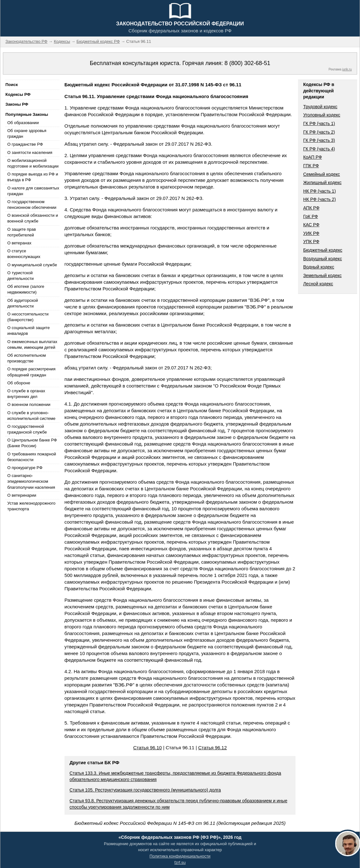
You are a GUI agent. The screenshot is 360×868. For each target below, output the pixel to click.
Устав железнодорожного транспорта (31, 506)
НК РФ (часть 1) (319, 191)
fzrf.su (180, 862)
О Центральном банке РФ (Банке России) (32, 443)
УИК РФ (311, 233)
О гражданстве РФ (25, 144)
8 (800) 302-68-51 (247, 63)
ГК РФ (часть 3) (319, 140)
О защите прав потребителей (22, 232)
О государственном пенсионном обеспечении (32, 205)
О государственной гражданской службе (27, 429)
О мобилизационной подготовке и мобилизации (33, 163)
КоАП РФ (312, 157)
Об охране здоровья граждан (27, 133)
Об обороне (19, 383)
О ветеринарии (22, 495)
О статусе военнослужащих (24, 254)
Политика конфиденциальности (180, 856)
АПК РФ (311, 208)
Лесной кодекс (318, 284)
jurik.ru (347, 69)
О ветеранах (19, 243)
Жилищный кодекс (322, 182)
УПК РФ (311, 242)
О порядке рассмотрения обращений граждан (31, 372)
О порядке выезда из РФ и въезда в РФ (33, 177)
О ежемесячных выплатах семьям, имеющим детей (32, 345)
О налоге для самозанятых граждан (33, 191)
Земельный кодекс (322, 275)
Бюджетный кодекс (323, 250)
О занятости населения (30, 152)
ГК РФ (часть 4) (319, 149)
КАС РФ (311, 225)
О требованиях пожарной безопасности (32, 457)
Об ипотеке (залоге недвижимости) (26, 289)
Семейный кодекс (322, 174)
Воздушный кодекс (323, 259)
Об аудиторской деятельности (23, 303)
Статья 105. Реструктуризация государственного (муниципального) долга (145, 790)
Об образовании (23, 123)
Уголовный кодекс (322, 115)
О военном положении (29, 404)
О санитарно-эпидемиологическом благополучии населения (31, 481)
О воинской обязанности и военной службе (33, 218)
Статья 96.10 (147, 748)
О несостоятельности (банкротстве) (28, 317)
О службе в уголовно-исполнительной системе (31, 416)
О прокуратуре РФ (25, 468)
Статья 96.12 (213, 748)
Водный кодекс (319, 267)
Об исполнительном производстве (27, 358)
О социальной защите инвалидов (28, 331)
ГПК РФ (311, 166)
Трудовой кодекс (320, 107)
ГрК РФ (310, 216)
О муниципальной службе (32, 265)
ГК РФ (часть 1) (319, 123)
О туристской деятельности (20, 276)
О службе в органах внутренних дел (26, 394)
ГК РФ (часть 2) (319, 132)
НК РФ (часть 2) (319, 199)
